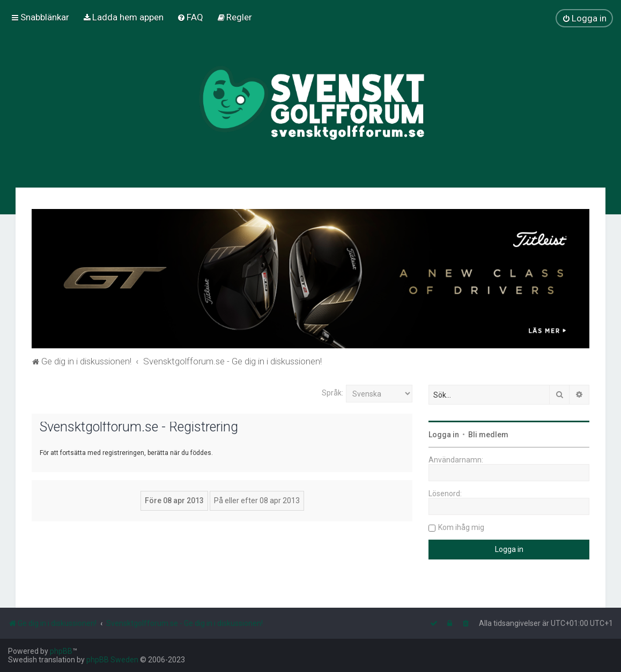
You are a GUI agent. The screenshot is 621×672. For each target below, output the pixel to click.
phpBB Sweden (112, 660)
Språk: (332, 393)
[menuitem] (123, 17)
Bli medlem (488, 435)
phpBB (61, 651)
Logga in (444, 435)
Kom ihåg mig (461, 527)
